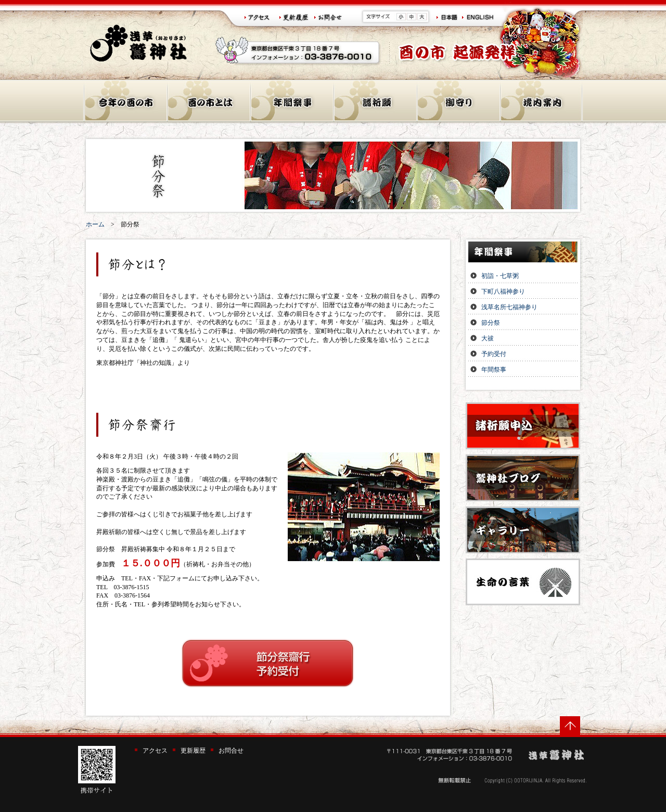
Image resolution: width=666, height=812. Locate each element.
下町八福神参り (503, 291)
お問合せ (231, 751)
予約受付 (494, 354)
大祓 (488, 338)
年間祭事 (494, 370)
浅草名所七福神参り (509, 307)
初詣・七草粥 (500, 276)
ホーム (95, 224)
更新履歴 (193, 751)
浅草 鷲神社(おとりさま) (139, 43)
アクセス (155, 751)
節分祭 (491, 323)
